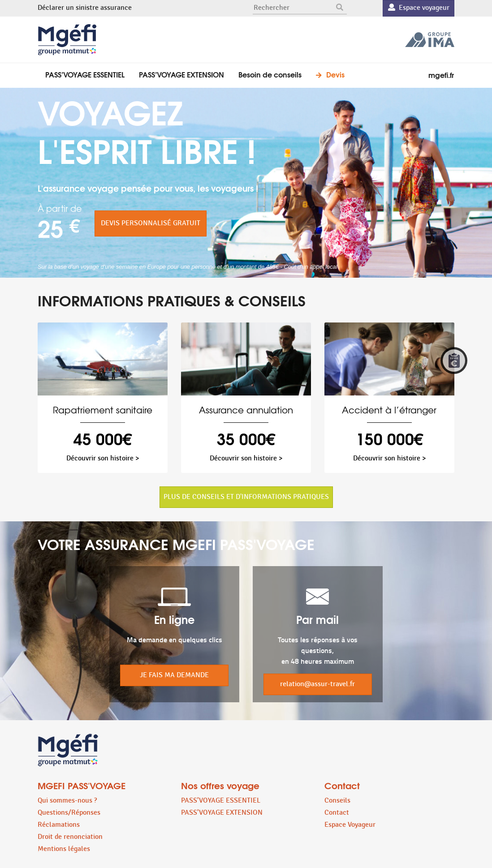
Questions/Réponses (69, 813)
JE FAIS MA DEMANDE (174, 675)
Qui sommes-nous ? (67, 801)
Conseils (337, 801)
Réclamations (59, 825)
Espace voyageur (419, 8)
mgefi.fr (441, 75)
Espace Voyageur (350, 825)
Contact (337, 813)
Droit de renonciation (70, 837)
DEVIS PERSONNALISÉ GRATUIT (151, 223)
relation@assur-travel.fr (317, 684)
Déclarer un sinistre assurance (85, 8)
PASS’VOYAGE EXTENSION (181, 74)
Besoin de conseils (270, 74)
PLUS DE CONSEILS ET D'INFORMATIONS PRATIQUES (246, 497)
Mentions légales (64, 849)
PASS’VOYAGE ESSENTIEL (85, 74)
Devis (335, 74)
